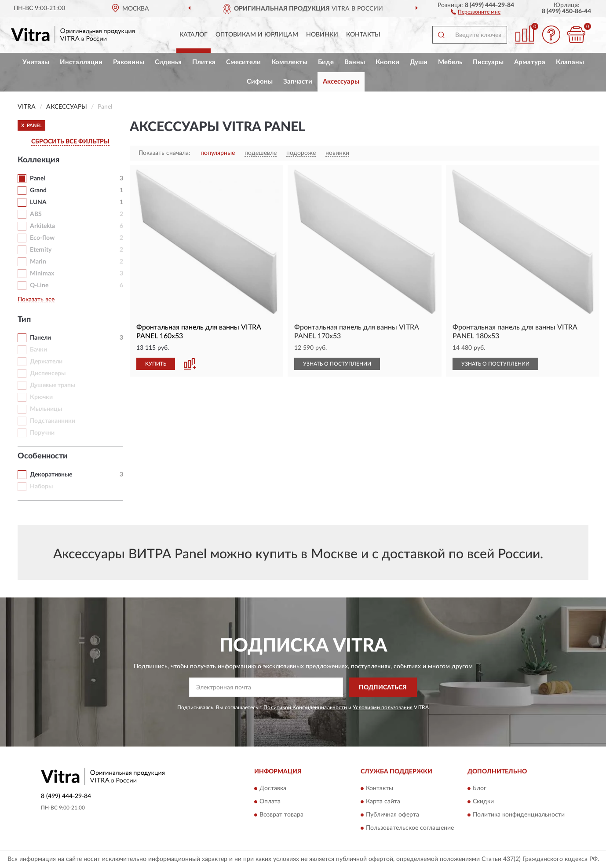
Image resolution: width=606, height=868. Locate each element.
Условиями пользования (383, 707)
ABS (36, 214)
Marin (38, 262)
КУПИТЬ (156, 364)
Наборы (41, 487)
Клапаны (570, 62)
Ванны (355, 62)
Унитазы (36, 62)
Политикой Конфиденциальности (305, 707)
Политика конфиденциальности (519, 815)
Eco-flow (42, 238)
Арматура (530, 62)
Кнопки (387, 62)
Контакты (363, 35)
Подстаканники (53, 421)
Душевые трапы (53, 385)
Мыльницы (46, 409)
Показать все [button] (36, 300)
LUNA (38, 202)
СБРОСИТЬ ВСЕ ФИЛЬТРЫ (70, 142)
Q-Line (39, 286)
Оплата (270, 802)
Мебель (450, 62)
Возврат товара (281, 815)
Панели (40, 338)
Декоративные (51, 475)
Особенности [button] (43, 456)
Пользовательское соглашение (410, 828)
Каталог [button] (193, 35)
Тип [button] (24, 320)
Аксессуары (341, 82)
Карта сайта (383, 802)
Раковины (129, 62)
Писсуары (488, 62)
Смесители (243, 62)
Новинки (322, 35)
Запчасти (298, 82)
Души (419, 62)
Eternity (41, 250)
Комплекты (289, 62)
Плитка (204, 62)
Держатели (46, 362)
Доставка (273, 789)
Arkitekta (42, 226)
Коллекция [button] (38, 160)
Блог (480, 789)
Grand (38, 190)
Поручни (42, 433)
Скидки (483, 802)
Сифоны (260, 82)
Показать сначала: (164, 153)
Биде (326, 62)
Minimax (42, 274)
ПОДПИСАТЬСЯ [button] (383, 688)
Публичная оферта (392, 815)
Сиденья (168, 62)
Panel (37, 179)
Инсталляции (81, 62)
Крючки (41, 397)
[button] (476, 11)
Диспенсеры (48, 374)
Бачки (38, 350)
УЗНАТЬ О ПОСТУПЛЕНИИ (337, 364)
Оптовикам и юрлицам (257, 35)
